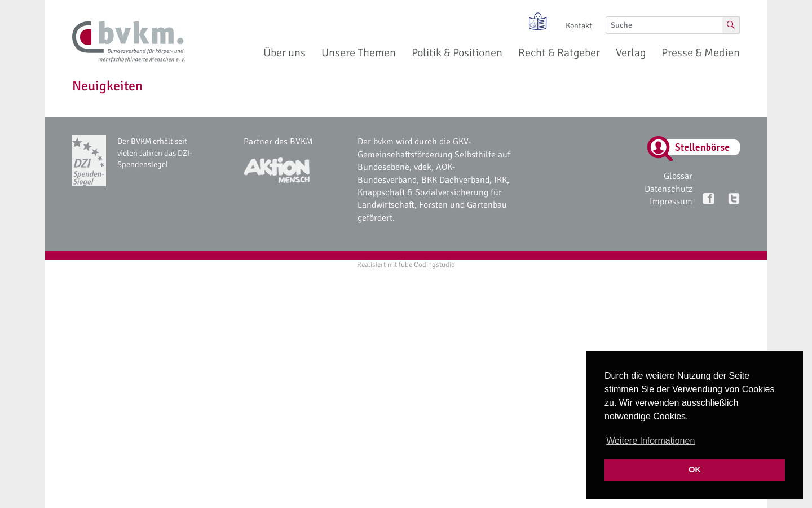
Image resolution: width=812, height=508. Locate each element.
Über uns (284, 53)
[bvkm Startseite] (129, 42)
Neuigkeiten (107, 86)
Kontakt (579, 25)
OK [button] (695, 470)
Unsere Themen (359, 53)
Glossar (678, 176)
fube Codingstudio (427, 265)
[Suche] (664, 25)
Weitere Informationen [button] (650, 441)
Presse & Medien (701, 53)
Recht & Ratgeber (559, 53)
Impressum (671, 202)
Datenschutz (668, 189)
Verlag (631, 53)
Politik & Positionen (457, 53)
